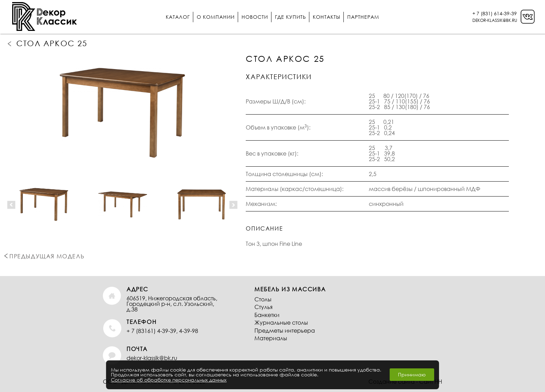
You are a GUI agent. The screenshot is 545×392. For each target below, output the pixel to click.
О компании (216, 17)
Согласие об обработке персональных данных (169, 380)
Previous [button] (11, 205)
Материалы (271, 338)
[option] (122, 113)
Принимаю (412, 374)
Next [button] (233, 205)
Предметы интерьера (285, 330)
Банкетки (267, 315)
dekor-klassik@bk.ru (152, 358)
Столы (263, 299)
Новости (255, 17)
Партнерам (363, 17)
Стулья (263, 307)
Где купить (290, 17)
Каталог (178, 17)
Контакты (327, 17)
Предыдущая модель (10, 43)
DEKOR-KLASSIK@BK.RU (495, 20)
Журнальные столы (281, 322)
